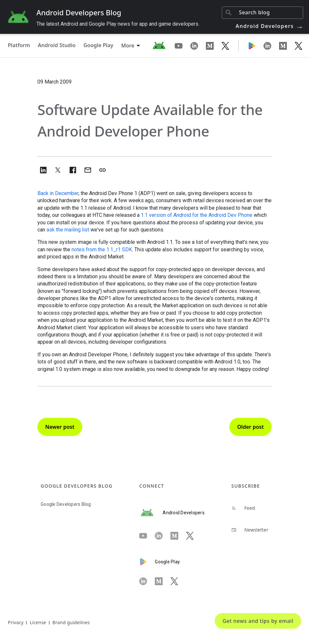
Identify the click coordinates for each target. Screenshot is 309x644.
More (128, 46)
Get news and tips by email (258, 621)
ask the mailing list (68, 230)
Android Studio (57, 45)
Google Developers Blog (66, 504)
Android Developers (270, 26)
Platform (19, 45)
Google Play (98, 45)
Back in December (58, 193)
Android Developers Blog (79, 12)
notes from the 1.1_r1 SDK (102, 250)
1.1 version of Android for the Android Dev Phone (197, 215)
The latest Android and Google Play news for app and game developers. (118, 24)
